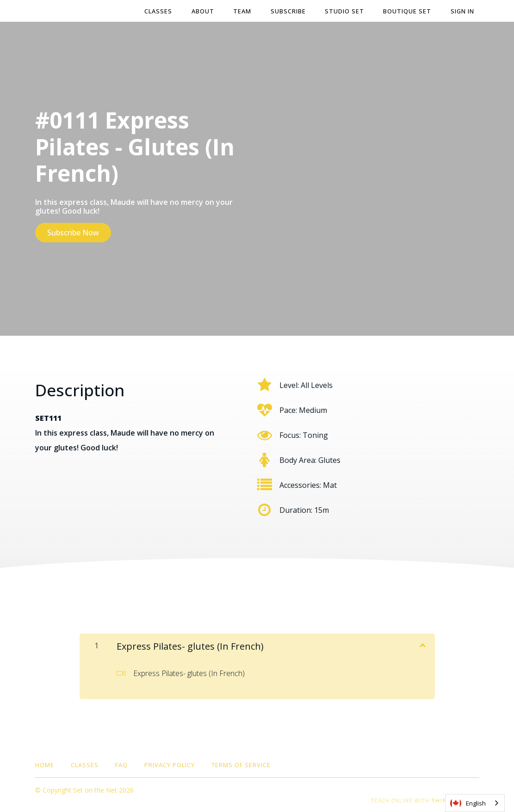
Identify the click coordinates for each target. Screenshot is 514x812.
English (468, 803)
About (207, 11)
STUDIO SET (346, 11)
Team (245, 11)
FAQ (121, 764)
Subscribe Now (73, 233)
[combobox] (475, 803)
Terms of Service (241, 764)
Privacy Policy (170, 764)
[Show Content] (422, 644)
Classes (163, 11)
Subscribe (291, 11)
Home (45, 764)
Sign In (463, 11)
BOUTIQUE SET (409, 11)
